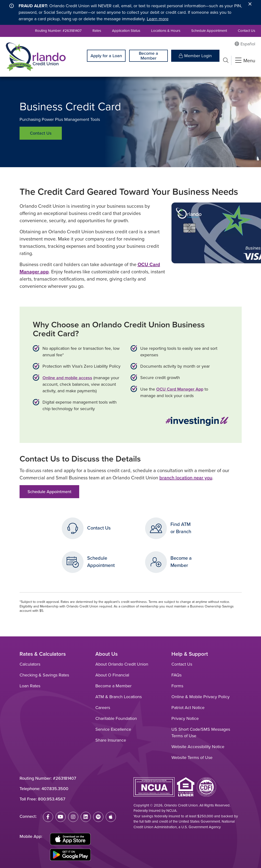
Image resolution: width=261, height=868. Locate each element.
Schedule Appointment (209, 31)
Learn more (158, 19)
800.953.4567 (52, 799)
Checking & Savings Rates (44, 675)
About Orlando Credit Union (122, 664)
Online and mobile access (67, 378)
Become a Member (148, 56)
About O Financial (112, 675)
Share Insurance (111, 740)
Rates (97, 31)
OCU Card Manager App (180, 389)
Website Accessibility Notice (198, 747)
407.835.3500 (55, 789)
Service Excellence (113, 729)
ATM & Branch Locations (119, 697)
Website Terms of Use (192, 758)
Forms (177, 686)
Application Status (126, 31)
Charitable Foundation (116, 718)
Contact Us (247, 31)
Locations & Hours (166, 31)
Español (248, 44)
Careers (103, 708)
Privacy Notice (185, 718)
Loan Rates (30, 686)
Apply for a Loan (106, 56)
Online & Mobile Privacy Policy (201, 697)
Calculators (30, 664)
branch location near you (186, 478)
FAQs (176, 675)
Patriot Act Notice (188, 708)
